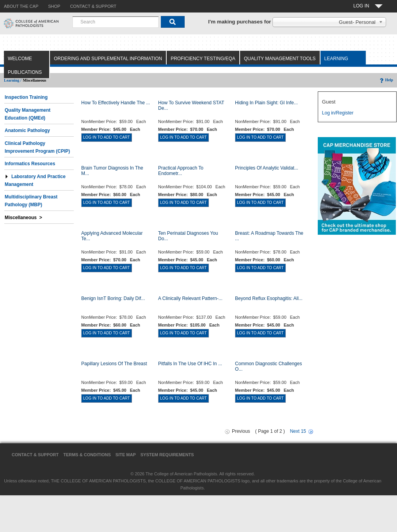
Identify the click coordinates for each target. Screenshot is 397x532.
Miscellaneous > (23, 218)
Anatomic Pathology (27, 130)
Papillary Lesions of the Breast (114, 364)
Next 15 (298, 431)
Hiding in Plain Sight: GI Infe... (266, 103)
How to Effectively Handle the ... (116, 103)
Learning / (13, 80)
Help (386, 80)
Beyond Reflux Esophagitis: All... (269, 298)
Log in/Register (338, 113)
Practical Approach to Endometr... (181, 171)
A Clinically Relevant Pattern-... (190, 298)
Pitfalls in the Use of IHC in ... (190, 364)
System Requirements (167, 455)
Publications (25, 72)
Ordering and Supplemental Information (108, 59)
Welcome (20, 59)
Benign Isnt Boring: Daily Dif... (113, 298)
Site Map (126, 455)
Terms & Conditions (87, 455)
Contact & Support (35, 455)
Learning (336, 59)
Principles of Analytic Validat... (267, 168)
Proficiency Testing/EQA (203, 59)
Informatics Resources (30, 164)
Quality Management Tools (280, 59)
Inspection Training (26, 97)
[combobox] (116, 22)
